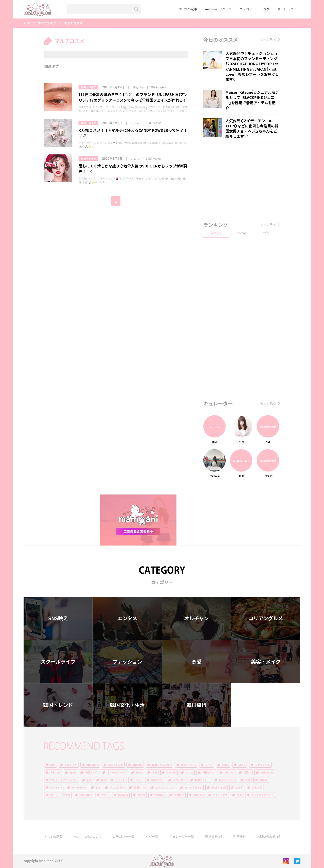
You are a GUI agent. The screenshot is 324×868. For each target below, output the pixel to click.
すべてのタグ (47, 23)
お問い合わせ (266, 837)
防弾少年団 (86, 795)
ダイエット (57, 787)
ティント (120, 780)
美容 (103, 780)
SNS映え (58, 618)
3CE (98, 787)
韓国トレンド (58, 705)
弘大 (239, 795)
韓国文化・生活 (127, 705)
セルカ (239, 787)
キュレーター (287, 9)
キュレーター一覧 (182, 837)
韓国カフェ (157, 780)
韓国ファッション (162, 765)
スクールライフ (58, 662)
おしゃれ (257, 787)
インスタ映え (117, 787)
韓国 (53, 765)
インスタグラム (194, 787)
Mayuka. (138, 87)
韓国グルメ (140, 787)
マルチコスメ (73, 23)
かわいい (229, 772)
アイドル (171, 772)
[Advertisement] (242, 181)
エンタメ (127, 618)
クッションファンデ (262, 795)
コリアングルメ (266, 618)
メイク (209, 765)
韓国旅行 (197, 705)
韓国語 (263, 780)
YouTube (160, 795)
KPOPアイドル (227, 780)
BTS (89, 780)
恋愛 (197, 662)
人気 (155, 772)
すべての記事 (188, 9)
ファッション (127, 662)
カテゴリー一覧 (124, 837)
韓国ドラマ (209, 772)
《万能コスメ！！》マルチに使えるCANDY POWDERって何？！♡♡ (133, 133)
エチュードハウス (60, 795)
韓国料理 (123, 795)
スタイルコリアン (166, 787)
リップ (138, 780)
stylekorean (79, 787)
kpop (73, 772)
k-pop (226, 765)
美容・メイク (88, 87)
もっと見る (268, 40)
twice (139, 772)
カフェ (189, 772)
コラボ (141, 795)
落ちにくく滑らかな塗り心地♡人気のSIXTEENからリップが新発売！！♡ (133, 169)
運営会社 (211, 837)
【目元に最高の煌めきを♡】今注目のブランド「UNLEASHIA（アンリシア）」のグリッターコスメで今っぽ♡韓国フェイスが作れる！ (133, 97)
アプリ (105, 795)
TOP (27, 23)
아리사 (135, 123)
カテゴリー (247, 9)
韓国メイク (92, 772)
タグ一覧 (152, 837)
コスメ (242, 765)
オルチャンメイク (117, 772)
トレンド (55, 772)
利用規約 (239, 837)
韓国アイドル (188, 765)
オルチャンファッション (64, 780)
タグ (266, 9)
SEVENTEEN (219, 787)
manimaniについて (219, 9)
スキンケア (179, 780)
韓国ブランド (202, 780)
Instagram (267, 772)
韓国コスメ (93, 765)
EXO (248, 780)
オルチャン (197, 618)
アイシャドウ (220, 795)
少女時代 (179, 795)
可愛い (247, 772)
